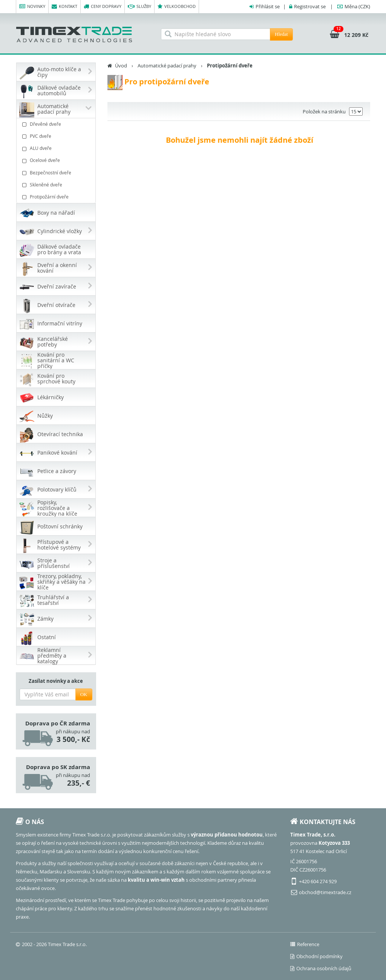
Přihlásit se (268, 6)
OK (84, 694)
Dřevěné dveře (57, 124)
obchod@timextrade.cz (325, 892)
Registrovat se (310, 6)
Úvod (121, 66)
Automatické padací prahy (167, 66)
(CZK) (357, 6)
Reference (305, 944)
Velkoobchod (177, 7)
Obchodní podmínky (316, 956)
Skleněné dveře (57, 185)
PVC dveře (57, 136)
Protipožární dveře (57, 197)
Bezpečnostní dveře (57, 173)
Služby (139, 7)
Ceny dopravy (103, 7)
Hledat (281, 34)
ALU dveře (57, 148)
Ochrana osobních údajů (321, 968)
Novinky (32, 7)
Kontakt (64, 7)
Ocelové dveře (57, 160)
